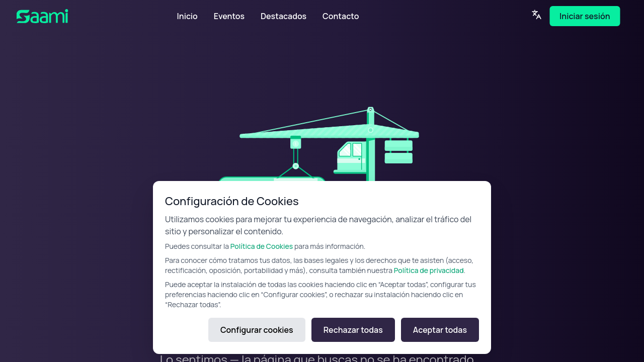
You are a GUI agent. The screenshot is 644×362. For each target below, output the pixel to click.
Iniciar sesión (585, 16)
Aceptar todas (440, 330)
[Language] (536, 15)
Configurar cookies (257, 330)
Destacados (284, 16)
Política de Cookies (262, 246)
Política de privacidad (429, 270)
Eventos (229, 16)
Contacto (341, 16)
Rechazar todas (353, 330)
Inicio (187, 16)
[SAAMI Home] (67, 16)
